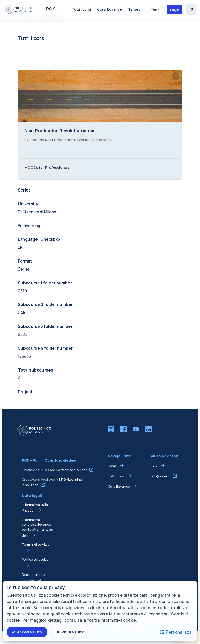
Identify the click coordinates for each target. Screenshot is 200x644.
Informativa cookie (119, 620)
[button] (191, 10)
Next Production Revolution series (58, 137)
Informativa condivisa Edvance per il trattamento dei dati (35, 540)
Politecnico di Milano (69, 483)
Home (112, 478)
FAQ (155, 478)
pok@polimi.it (162, 489)
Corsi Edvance (119, 499)
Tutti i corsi (116, 489)
